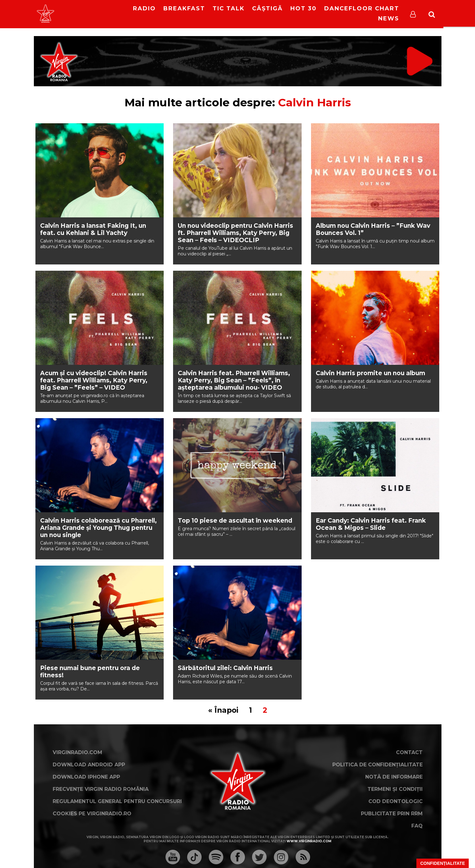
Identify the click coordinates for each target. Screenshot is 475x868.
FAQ (417, 826)
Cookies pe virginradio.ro (92, 814)
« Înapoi (223, 710)
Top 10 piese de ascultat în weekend (235, 521)
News (389, 19)
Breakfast (184, 8)
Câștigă (267, 8)
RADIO (144, 8)
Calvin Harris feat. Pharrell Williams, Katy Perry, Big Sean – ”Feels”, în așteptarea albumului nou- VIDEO (234, 380)
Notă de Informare (394, 777)
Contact (409, 752)
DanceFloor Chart (362, 8)
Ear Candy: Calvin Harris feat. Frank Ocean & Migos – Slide (371, 524)
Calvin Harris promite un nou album (370, 373)
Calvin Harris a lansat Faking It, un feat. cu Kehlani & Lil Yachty (93, 229)
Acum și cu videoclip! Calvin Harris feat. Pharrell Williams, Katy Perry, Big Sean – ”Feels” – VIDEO (94, 380)
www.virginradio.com (309, 841)
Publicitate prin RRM (392, 814)
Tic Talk (229, 8)
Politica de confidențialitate (377, 765)
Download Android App (89, 765)
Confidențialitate (443, 863)
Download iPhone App (86, 777)
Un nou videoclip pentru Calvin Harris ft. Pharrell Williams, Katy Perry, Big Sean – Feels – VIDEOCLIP (235, 233)
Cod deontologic (396, 801)
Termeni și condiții (395, 789)
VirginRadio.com (77, 752)
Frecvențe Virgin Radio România (101, 789)
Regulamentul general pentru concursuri (117, 801)
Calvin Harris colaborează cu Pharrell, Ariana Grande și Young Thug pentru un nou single (98, 528)
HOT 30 (303, 8)
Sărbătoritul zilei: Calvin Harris (225, 668)
